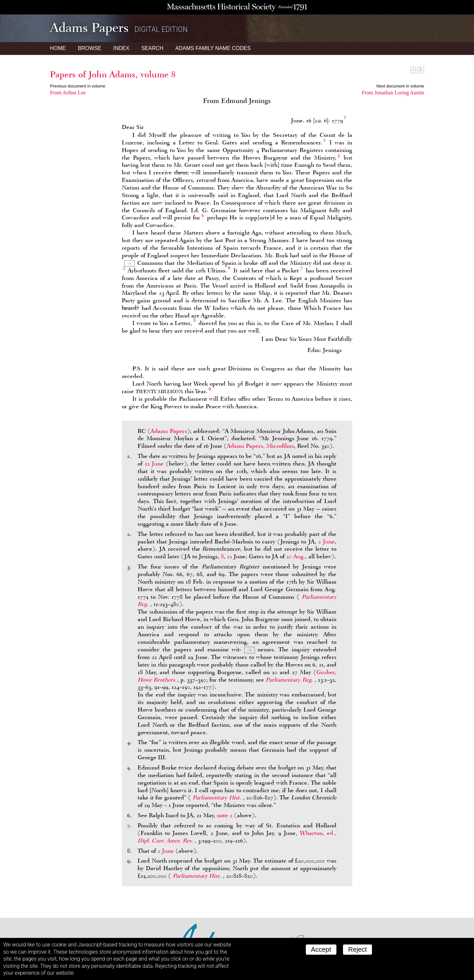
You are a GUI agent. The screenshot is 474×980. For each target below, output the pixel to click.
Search (152, 48)
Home (58, 48)
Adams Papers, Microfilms (260, 446)
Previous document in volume (78, 86)
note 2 (225, 815)
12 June (154, 464)
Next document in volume (400, 86)
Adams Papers (169, 431)
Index (121, 48)
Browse (89, 48)
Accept (321, 949)
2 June (327, 541)
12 (230, 556)
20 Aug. (296, 556)
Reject (358, 949)
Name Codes (213, 48)
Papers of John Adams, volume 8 (113, 74)
